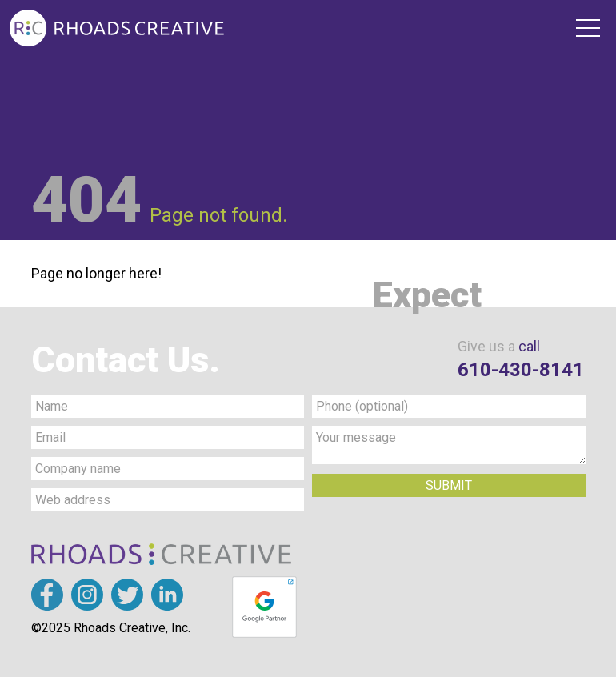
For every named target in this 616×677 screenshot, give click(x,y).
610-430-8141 (521, 370)
